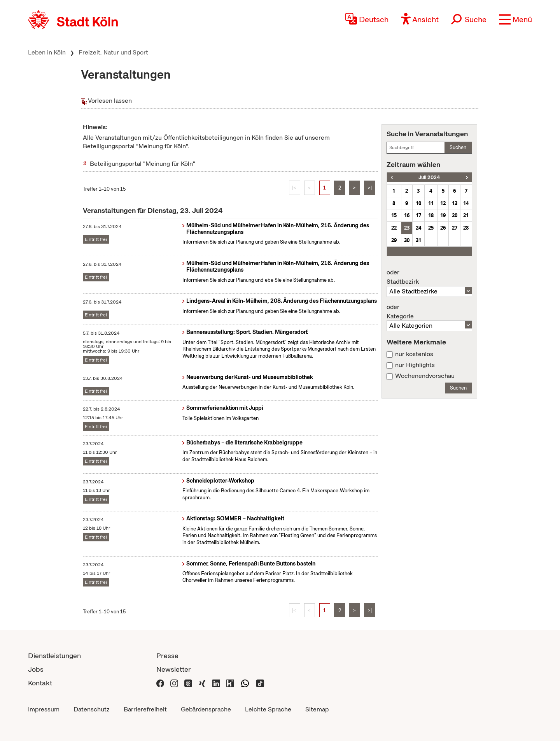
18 (431, 215)
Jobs (36, 669)
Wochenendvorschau (425, 376)
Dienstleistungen (54, 656)
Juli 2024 (429, 177)
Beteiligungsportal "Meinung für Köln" (143, 164)
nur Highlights (415, 365)
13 (455, 203)
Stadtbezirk (429, 277)
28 (466, 228)
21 (466, 215)
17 (418, 215)
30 (407, 240)
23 (407, 228)
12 (443, 203)
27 (455, 228)
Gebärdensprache (206, 709)
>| (370, 188)
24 (418, 228)
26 (443, 228)
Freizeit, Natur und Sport (113, 52)
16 (407, 215)
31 (418, 240)
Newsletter (174, 669)
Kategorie (429, 312)
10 (418, 203)
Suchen (458, 147)
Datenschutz (92, 709)
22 (394, 228)
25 (431, 228)
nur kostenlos (414, 354)
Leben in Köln (47, 52)
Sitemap (317, 709)
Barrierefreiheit (145, 709)
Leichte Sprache (268, 709)
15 (394, 215)
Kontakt (40, 683)
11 (431, 203)
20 (455, 215)
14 (466, 203)
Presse (167, 656)
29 (394, 240)
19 (443, 215)
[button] (515, 19)
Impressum (44, 709)
